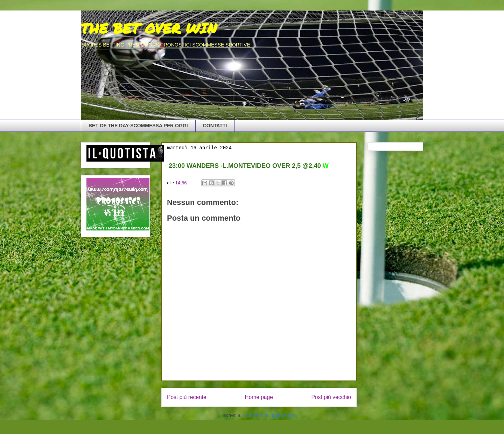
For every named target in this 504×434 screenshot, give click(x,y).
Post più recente (187, 397)
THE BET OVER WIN (149, 28)
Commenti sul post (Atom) (269, 415)
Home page (259, 397)
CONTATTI (215, 126)
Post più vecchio (331, 397)
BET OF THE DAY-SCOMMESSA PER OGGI (138, 126)
